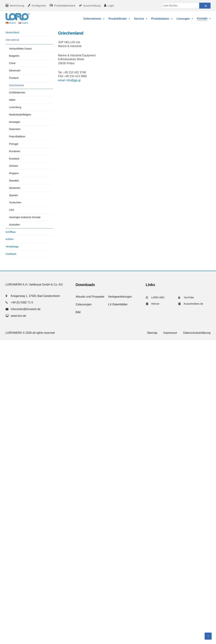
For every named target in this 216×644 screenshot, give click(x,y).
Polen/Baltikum (17, 137)
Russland (14, 159)
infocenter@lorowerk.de (26, 309)
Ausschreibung (92, 6)
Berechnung (17, 6)
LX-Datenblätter (118, 304)
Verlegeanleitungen (120, 297)
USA (12, 210)
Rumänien (15, 151)
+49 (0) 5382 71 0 (22, 302)
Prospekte (98, 297)
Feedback (11, 254)
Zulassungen (84, 304)
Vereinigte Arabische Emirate (25, 217)
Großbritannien (17, 92)
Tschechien (15, 203)
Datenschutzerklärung (197, 333)
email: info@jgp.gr (69, 80)
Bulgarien (14, 56)
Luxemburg (15, 107)
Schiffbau (11, 232)
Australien (15, 225)
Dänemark (15, 71)
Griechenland (16, 85)
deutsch (13, 23)
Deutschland (12, 32)
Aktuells (81, 297)
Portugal (14, 144)
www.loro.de (18, 316)
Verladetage (12, 247)
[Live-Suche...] (180, 6)
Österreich (15, 129)
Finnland (14, 78)
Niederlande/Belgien (20, 115)
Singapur (14, 173)
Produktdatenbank (65, 6)
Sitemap (152, 333)
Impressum (170, 333)
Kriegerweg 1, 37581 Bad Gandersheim (35, 296)
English (25, 23)
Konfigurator (39, 6)
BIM (78, 312)
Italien (12, 100)
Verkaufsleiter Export (20, 49)
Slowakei (14, 181)
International (12, 40)
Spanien (14, 195)
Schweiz (14, 166)
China (12, 63)
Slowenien (15, 188)
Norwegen (15, 122)
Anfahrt (10, 239)
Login (111, 6)
